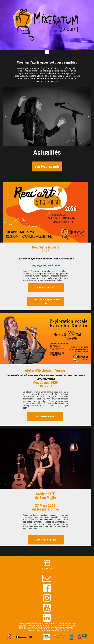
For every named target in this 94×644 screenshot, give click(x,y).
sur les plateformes (46, 509)
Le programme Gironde (46, 265)
